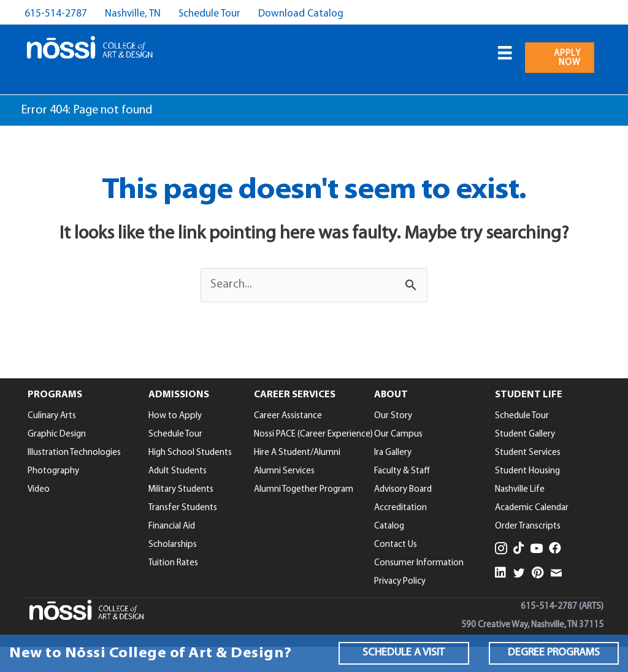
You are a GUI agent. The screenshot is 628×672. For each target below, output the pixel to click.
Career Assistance (288, 416)
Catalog (389, 526)
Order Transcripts (528, 526)
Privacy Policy (400, 582)
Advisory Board (403, 490)
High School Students (190, 453)
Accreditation (400, 508)
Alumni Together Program (304, 490)
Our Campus (398, 434)
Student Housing (527, 471)
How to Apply (175, 416)
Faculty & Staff (402, 471)
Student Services (528, 453)
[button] (404, 653)
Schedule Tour (209, 14)
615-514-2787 (56, 14)
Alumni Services (284, 471)
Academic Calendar (532, 508)
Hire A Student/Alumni (297, 453)
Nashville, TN (133, 14)
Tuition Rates (173, 563)
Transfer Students (183, 508)
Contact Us (396, 545)
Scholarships (173, 545)
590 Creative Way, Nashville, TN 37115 (532, 625)
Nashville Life (520, 490)
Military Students (181, 490)
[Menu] (505, 53)
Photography (53, 471)
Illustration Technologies (74, 453)
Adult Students (178, 471)
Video (39, 490)
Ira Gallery (393, 453)
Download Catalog (301, 14)
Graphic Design (57, 434)
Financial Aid (172, 526)
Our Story (393, 416)
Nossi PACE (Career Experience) (313, 434)
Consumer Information (419, 563)
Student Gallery (525, 434)
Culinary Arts (52, 416)
